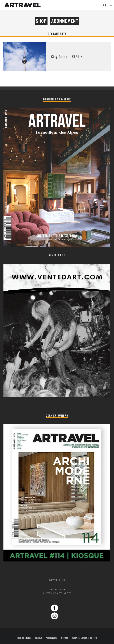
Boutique (38, 638)
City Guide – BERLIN (67, 57)
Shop (41, 21)
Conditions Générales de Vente (84, 638)
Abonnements (52, 638)
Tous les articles (24, 638)
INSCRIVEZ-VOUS (57, 589)
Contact (64, 638)
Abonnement (65, 21)
